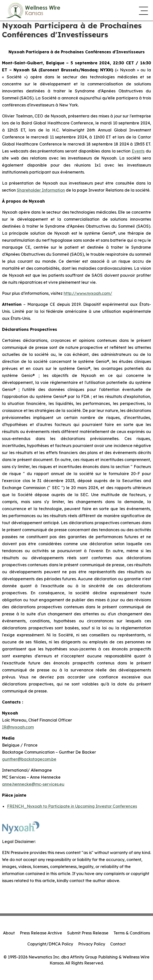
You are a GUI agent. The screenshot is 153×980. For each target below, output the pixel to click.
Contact (118, 944)
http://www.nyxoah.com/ (88, 293)
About (9, 933)
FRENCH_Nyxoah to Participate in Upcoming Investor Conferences (72, 806)
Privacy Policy (92, 944)
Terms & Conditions (132, 933)
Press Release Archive (41, 933)
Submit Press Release (88, 933)
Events (138, 151)
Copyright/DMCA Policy (50, 944)
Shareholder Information (41, 190)
